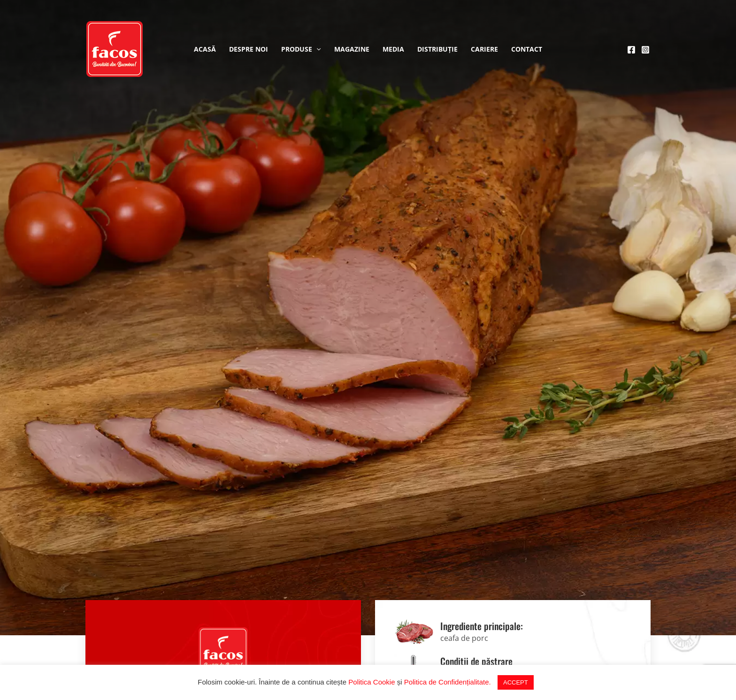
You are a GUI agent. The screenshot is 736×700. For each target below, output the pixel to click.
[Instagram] (645, 50)
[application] (316, 49)
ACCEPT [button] (516, 682)
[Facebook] (631, 50)
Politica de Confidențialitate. (448, 682)
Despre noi (249, 49)
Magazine (352, 49)
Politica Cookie (372, 682)
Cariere (484, 49)
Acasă (205, 49)
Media (393, 49)
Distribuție (437, 49)
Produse (301, 49)
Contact (527, 49)
